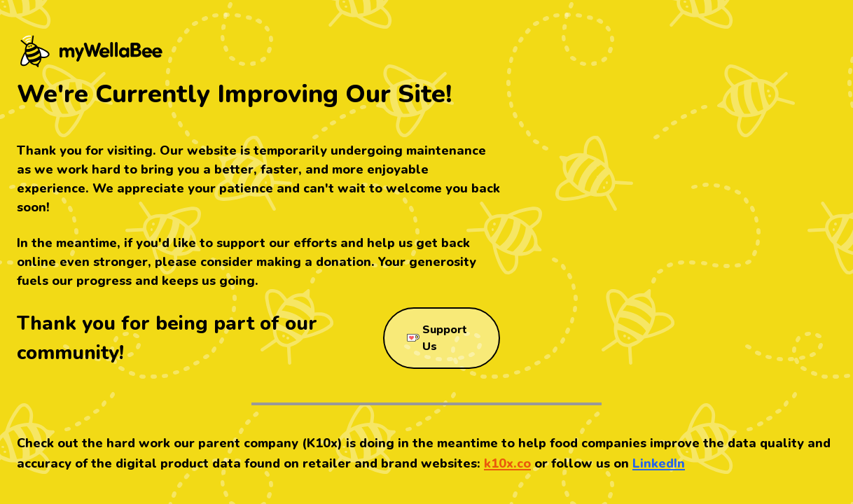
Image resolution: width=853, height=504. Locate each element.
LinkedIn (659, 463)
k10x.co (507, 463)
